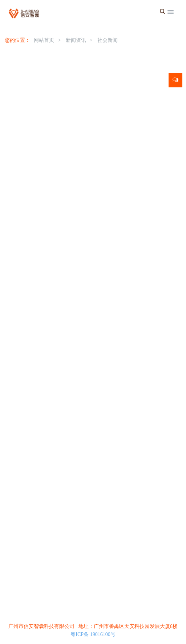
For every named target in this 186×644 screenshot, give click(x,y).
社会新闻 (108, 40)
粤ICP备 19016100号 (93, 634)
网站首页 (44, 40)
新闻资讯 (76, 40)
